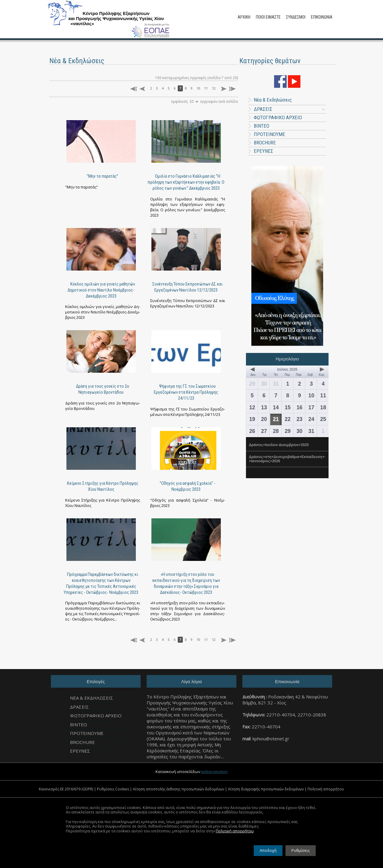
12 (214, 88)
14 (276, 407)
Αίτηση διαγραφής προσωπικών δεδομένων (266, 789)
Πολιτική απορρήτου (326, 789)
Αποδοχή (268, 850)
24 (311, 419)
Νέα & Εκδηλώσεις (270, 100)
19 (252, 419)
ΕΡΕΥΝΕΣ (263, 151)
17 (311, 407)
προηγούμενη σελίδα (143, 89)
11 (206, 88)
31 (276, 384)
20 (264, 419)
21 (276, 419)
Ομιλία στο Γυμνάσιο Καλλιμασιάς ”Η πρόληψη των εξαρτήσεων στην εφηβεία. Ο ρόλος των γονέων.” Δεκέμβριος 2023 (186, 182)
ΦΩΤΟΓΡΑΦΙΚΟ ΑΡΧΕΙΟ (278, 117)
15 (288, 407)
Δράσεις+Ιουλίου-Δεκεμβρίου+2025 (279, 445)
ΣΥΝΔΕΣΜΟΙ (296, 17)
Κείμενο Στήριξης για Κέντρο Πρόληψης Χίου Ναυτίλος (103, 486)
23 (300, 419)
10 (198, 88)
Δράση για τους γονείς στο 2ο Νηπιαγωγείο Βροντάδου (103, 389)
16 (300, 407)
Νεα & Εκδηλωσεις (92, 698)
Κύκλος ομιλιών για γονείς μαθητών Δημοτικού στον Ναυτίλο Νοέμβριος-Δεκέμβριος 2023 (101, 290)
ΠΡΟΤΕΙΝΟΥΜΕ (269, 134)
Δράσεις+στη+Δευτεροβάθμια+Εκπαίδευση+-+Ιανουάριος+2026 (287, 459)
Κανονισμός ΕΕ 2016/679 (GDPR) (66, 789)
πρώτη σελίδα (134, 89)
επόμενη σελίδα (223, 89)
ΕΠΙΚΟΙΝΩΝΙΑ (322, 17)
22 (288, 419)
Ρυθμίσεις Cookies (113, 789)
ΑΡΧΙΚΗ (244, 17)
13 (264, 407)
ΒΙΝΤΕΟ (262, 126)
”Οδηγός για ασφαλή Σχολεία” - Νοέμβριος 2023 (188, 486)
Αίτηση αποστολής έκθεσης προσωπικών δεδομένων (178, 789)
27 (264, 431)
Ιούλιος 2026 (287, 369)
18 (323, 407)
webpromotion (214, 772)
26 (252, 431)
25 (323, 419)
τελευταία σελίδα (232, 89)
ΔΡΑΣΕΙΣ (289, 109)
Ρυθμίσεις (301, 850)
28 (276, 431)
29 (252, 384)
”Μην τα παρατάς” (102, 176)
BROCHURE (265, 143)
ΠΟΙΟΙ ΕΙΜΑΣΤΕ (268, 17)
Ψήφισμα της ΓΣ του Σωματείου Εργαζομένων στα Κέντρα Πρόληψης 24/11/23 (186, 392)
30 (264, 384)
